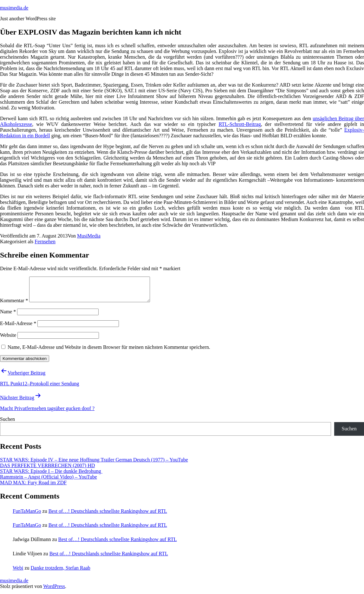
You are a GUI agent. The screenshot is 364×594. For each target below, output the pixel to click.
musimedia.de (14, 8)
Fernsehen (45, 242)
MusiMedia (89, 236)
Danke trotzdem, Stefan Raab (60, 573)
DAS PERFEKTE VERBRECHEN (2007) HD (47, 470)
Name (8, 316)
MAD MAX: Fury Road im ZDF (33, 487)
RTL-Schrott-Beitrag (240, 124)
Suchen (7, 424)
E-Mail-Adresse (18, 328)
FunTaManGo (27, 516)
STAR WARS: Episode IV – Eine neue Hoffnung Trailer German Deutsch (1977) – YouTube (94, 464)
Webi (18, 573)
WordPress (54, 591)
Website (8, 340)
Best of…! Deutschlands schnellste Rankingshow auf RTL (108, 516)
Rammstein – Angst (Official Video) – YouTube (49, 482)
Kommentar (14, 305)
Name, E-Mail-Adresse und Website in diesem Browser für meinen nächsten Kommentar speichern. (109, 352)
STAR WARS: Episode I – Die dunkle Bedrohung (51, 476)
